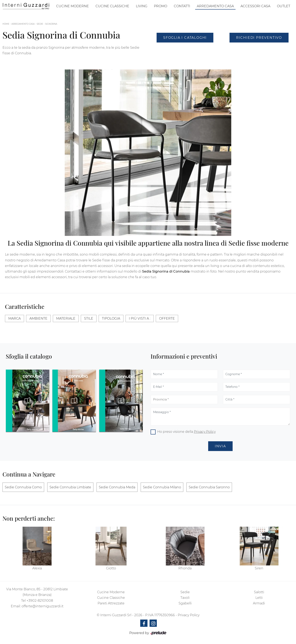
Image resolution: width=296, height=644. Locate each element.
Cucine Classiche (112, 6)
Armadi (259, 603)
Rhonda (185, 568)
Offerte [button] (167, 318)
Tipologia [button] (111, 318)
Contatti (182, 6)
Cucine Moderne (72, 6)
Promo (161, 6)
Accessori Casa (255, 6)
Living (142, 6)
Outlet (284, 6)
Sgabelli (185, 603)
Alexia (37, 568)
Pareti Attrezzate (111, 603)
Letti (259, 598)
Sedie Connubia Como (23, 487)
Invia (220, 446)
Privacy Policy (205, 432)
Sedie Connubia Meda (117, 487)
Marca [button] (14, 318)
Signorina (51, 24)
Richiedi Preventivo (259, 38)
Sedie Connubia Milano (162, 487)
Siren (259, 568)
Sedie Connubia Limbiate (70, 487)
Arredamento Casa (215, 6)
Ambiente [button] (38, 318)
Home (6, 24)
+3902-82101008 (40, 601)
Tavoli (185, 598)
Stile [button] (89, 318)
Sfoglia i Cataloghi (185, 38)
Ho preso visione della (186, 432)
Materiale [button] (66, 318)
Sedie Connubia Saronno (209, 487)
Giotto (111, 568)
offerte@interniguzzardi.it (42, 606)
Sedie (40, 24)
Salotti (259, 592)
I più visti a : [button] (140, 318)
